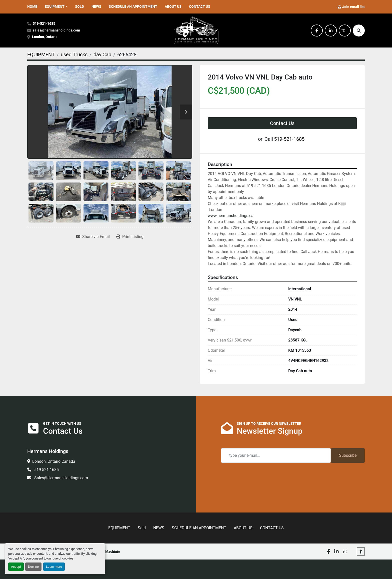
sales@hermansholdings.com (56, 30)
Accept (16, 567)
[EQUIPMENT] (41, 54)
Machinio (113, 551)
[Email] (276, 455)
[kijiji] (345, 30)
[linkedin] (331, 30)
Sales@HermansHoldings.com (61, 478)
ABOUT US (173, 6)
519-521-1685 (44, 24)
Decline (33, 567)
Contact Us (282, 123)
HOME (32, 6)
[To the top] (361, 551)
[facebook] (317, 30)
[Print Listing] (130, 237)
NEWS (96, 6)
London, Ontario (45, 37)
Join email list (353, 7)
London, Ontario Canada (54, 461)
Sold (79, 6)
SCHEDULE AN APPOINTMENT (133, 6)
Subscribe (348, 455)
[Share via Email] (93, 237)
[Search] (359, 30)
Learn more (54, 567)
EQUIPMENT (55, 6)
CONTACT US (200, 6)
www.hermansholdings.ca (231, 216)
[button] (56, 7)
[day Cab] (102, 54)
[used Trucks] (74, 54)
